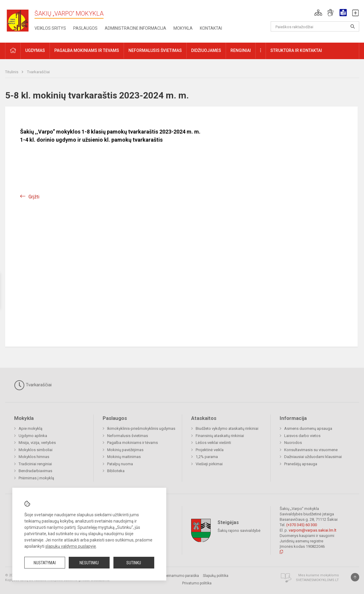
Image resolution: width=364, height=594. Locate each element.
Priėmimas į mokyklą (36, 478)
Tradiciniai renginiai (35, 464)
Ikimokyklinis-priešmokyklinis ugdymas (141, 428)
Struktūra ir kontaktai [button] (296, 50)
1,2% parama (207, 457)
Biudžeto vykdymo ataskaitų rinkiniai (227, 428)
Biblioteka (116, 471)
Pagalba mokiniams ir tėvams (132, 443)
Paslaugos (85, 28)
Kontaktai (211, 28)
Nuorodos (293, 443)
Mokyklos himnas (34, 457)
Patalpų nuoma (120, 464)
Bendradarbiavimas (35, 471)
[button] (318, 13)
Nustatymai (45, 563)
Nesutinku (89, 563)
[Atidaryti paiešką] (353, 26)
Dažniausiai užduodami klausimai (313, 457)
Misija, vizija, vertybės (37, 443)
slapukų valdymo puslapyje (71, 546)
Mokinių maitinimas (124, 457)
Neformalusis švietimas (128, 436)
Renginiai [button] (241, 50)
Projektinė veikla (210, 450)
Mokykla (183, 28)
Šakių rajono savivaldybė (239, 530)
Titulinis (12, 72)
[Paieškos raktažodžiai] (315, 26)
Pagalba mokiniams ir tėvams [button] (87, 50)
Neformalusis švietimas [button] (155, 50)
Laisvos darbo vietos (302, 436)
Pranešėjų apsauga (301, 464)
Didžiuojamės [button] (206, 50)
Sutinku (134, 563)
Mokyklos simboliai (36, 450)
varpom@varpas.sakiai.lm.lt (313, 530)
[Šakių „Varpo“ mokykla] (20, 20)
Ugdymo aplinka (33, 436)
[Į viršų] (355, 577)
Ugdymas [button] (35, 50)
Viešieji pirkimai (209, 464)
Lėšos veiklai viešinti (213, 443)
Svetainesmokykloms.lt (317, 580)
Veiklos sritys (50, 28)
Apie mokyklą (30, 428)
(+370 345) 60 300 (302, 525)
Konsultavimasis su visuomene (311, 450)
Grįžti (34, 197)
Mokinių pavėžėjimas (125, 450)
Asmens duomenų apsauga (308, 428)
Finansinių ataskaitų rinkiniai (220, 436)
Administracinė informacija (135, 28)
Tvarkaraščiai (38, 72)
